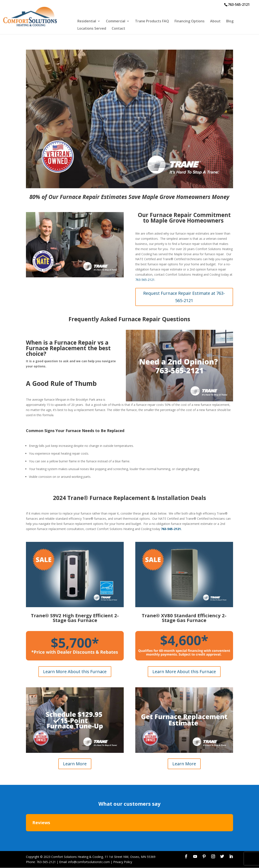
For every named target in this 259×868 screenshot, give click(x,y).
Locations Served (92, 29)
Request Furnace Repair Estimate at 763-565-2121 (184, 297)
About (215, 21)
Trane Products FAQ (152, 21)
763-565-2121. (171, 529)
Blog (230, 21)
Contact (118, 29)
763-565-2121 (145, 280)
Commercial (116, 21)
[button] (26, 836)
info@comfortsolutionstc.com (89, 862)
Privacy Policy (123, 862)
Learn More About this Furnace (75, 672)
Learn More (75, 764)
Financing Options (190, 21)
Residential (87, 21)
